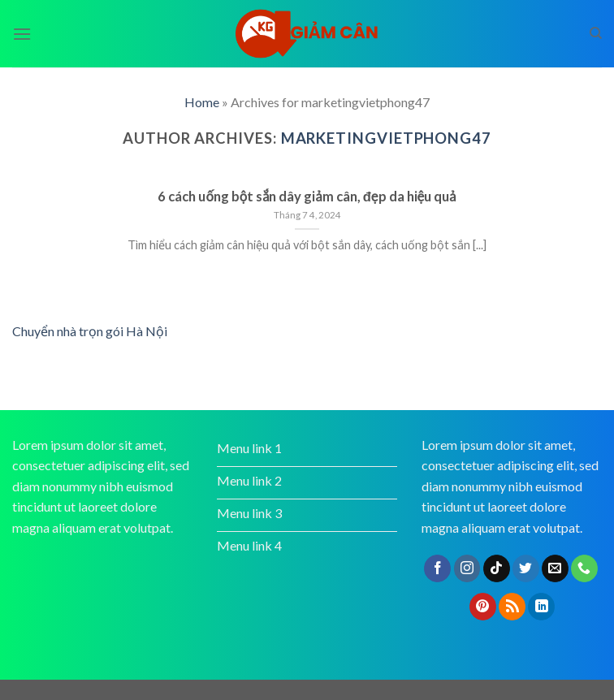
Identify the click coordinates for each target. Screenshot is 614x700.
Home (202, 102)
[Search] (596, 33)
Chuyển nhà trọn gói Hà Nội (90, 331)
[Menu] (22, 34)
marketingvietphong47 (386, 138)
